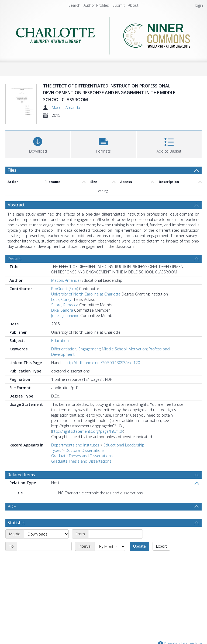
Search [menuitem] (74, 5)
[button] (103, 144)
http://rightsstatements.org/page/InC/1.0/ (88, 431)
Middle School (114, 349)
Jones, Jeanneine (65, 316)
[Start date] (115, 534)
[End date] (44, 546)
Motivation (138, 349)
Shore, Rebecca (65, 305)
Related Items (21, 475)
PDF (12, 506)
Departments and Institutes (75, 445)
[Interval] (110, 546)
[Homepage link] (103, 34)
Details (15, 259)
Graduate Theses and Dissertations (82, 456)
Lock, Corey (61, 299)
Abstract (16, 205)
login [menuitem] (199, 5)
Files (12, 170)
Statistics (17, 523)
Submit (119, 5)
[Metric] (46, 534)
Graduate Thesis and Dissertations (81, 461)
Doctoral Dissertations (85, 450)
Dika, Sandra (62, 310)
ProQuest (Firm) (65, 289)
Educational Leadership (124, 445)
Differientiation (64, 349)
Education (60, 341)
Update (139, 546)
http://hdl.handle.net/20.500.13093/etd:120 (103, 363)
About (133, 5)
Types (56, 450)
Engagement (89, 349)
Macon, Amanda (66, 108)
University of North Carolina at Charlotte (86, 294)
